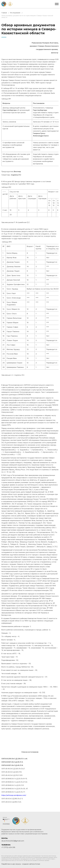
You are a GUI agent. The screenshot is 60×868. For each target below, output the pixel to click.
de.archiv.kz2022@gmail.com (13, 841)
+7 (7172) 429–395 (8, 847)
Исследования (15, 13)
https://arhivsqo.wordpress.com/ (14, 795)
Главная (4, 13)
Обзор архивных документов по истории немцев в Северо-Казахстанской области (27, 17)
